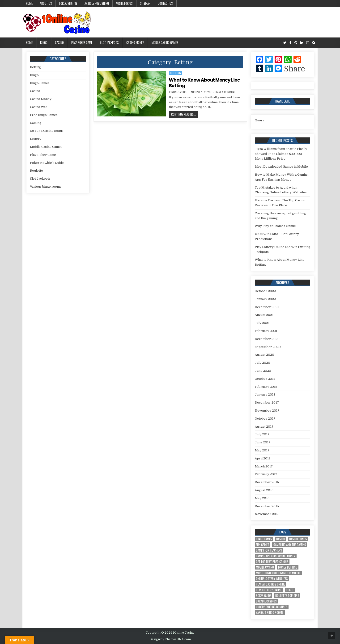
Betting (176, 73)
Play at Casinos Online (270, 584)
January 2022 (265, 299)
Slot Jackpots (109, 42)
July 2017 (262, 434)
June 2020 (263, 371)
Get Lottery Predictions (272, 562)
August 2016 (264, 490)
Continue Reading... (185, 115)
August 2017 (264, 427)
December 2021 (267, 307)
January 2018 (265, 394)
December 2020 (267, 339)
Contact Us (165, 3)
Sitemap (145, 3)
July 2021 (262, 323)
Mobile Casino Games (165, 42)
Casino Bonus (298, 539)
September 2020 (268, 347)
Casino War (39, 107)
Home (29, 3)
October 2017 (265, 419)
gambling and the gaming (290, 545)
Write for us (124, 3)
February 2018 (266, 387)
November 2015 (267, 514)
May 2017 (262, 450)
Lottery (36, 139)
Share (295, 69)
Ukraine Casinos (266, 601)
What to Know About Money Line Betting (204, 83)
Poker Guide (263, 596)
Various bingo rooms (46, 187)
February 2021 (266, 331)
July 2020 (262, 363)
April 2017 (263, 458)
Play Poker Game (82, 42)
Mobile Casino (265, 567)
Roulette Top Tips (287, 596)
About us (46, 3)
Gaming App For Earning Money (276, 556)
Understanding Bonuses (272, 607)
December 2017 (267, 402)
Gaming (36, 123)
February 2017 (266, 474)
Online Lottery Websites (272, 579)
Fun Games (263, 545)
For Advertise (68, 3)
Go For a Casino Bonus (47, 131)
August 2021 (264, 315)
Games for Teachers (269, 550)
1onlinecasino (178, 92)
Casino (59, 42)
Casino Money (135, 42)
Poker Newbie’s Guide (47, 163)
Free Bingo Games (44, 115)
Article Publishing (97, 3)
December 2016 (267, 482)
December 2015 (267, 506)
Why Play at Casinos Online (275, 226)
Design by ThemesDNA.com (170, 639)
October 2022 (265, 291)
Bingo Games (40, 83)
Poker (290, 590)
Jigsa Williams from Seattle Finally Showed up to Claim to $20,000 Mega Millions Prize (281, 154)
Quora (259, 120)
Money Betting (288, 567)
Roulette (36, 171)
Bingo (44, 42)
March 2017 (264, 466)
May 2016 (262, 498)
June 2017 (263, 442)
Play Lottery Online (269, 590)
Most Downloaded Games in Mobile (281, 167)
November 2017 (267, 411)
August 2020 (264, 355)
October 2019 (265, 379)
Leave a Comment (225, 92)
